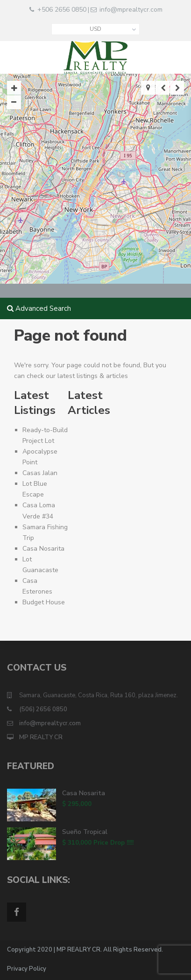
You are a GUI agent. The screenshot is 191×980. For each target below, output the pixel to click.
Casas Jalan (40, 473)
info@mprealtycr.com (131, 10)
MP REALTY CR (41, 737)
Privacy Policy (27, 969)
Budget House (44, 602)
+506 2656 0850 (62, 10)
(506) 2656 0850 (43, 709)
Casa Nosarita (43, 549)
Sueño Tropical (85, 832)
